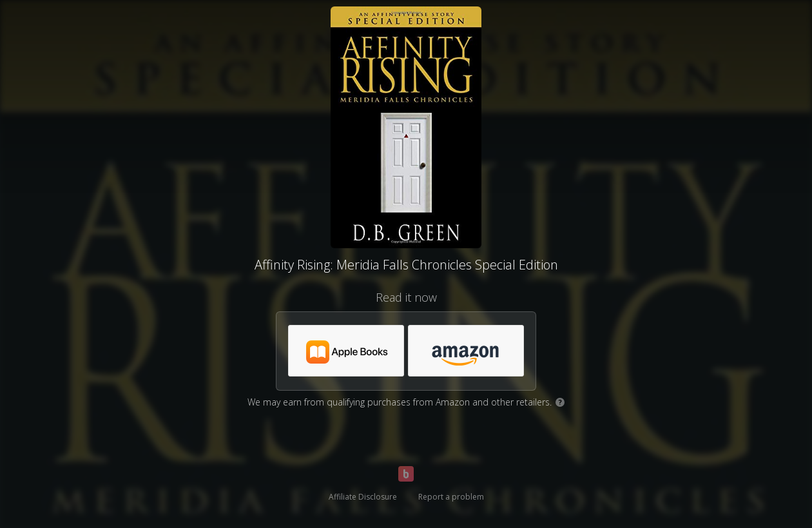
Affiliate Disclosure (363, 497)
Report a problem (451, 497)
